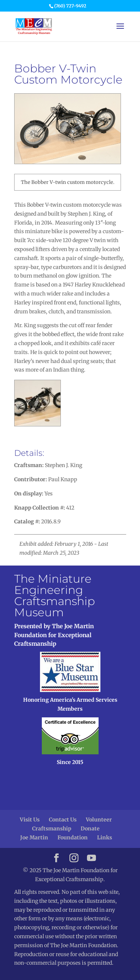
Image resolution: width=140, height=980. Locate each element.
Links (105, 837)
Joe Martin (34, 837)
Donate (90, 829)
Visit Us (30, 820)
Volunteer (99, 820)
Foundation (73, 837)
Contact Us (63, 820)
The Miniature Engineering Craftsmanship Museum (55, 596)
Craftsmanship (52, 829)
